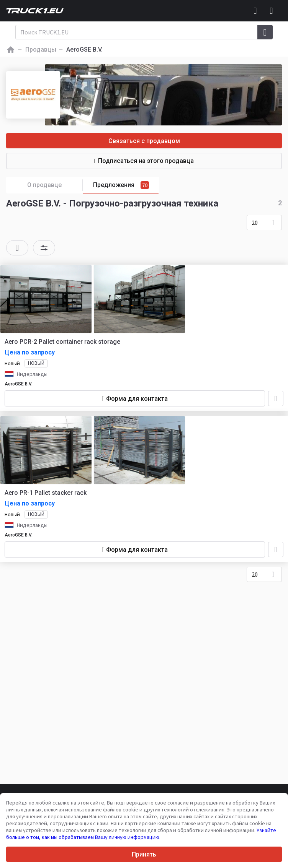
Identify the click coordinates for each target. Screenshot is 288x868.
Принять (144, 854)
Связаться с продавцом (144, 141)
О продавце (55, 185)
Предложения (121, 185)
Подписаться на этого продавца (144, 161)
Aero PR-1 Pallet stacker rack (46, 493)
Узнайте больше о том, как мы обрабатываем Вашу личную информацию (141, 834)
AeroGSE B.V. (19, 384)
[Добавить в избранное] (276, 398)
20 (255, 223)
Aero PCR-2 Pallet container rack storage (62, 342)
